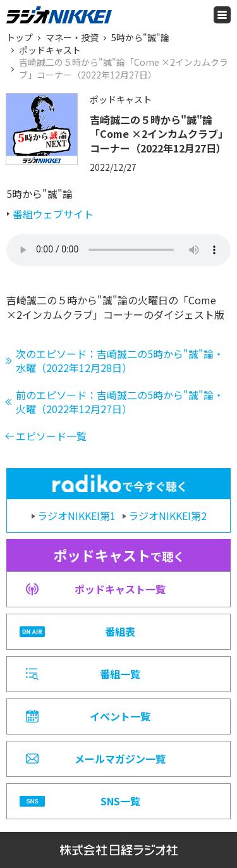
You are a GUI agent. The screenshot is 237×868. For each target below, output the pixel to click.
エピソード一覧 (51, 436)
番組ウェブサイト (53, 214)
